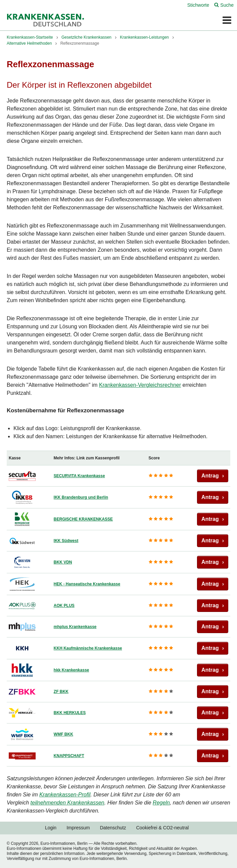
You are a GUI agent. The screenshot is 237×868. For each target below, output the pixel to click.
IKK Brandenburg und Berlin (81, 497)
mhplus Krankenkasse (75, 627)
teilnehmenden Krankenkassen (68, 803)
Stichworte (198, 5)
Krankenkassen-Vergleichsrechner (140, 385)
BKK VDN (63, 562)
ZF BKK (61, 692)
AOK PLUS (64, 606)
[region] (118, 609)
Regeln (161, 803)
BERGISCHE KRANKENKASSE (83, 519)
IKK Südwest (66, 541)
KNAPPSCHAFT (69, 756)
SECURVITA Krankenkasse (80, 476)
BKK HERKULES (70, 713)
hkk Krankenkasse (71, 670)
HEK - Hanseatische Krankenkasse (87, 584)
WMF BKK (64, 734)
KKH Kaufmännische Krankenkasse (88, 648)
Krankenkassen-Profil (65, 795)
